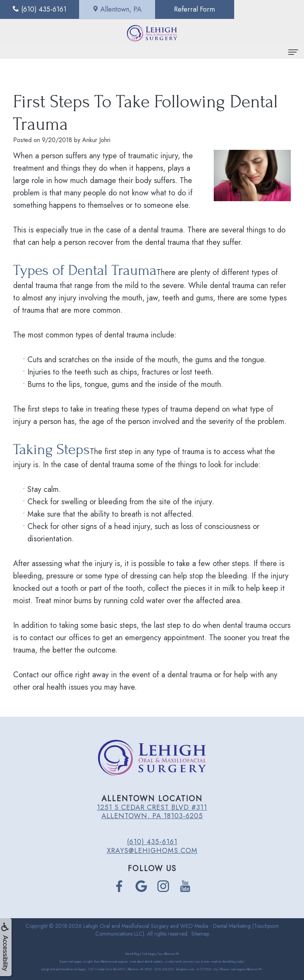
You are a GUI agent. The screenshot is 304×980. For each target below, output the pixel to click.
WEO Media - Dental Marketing (215, 926)
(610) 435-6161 (152, 842)
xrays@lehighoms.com (152, 851)
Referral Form (190, 9)
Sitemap (200, 934)
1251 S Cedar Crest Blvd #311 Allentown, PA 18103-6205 (152, 812)
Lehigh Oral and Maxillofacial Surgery (126, 926)
